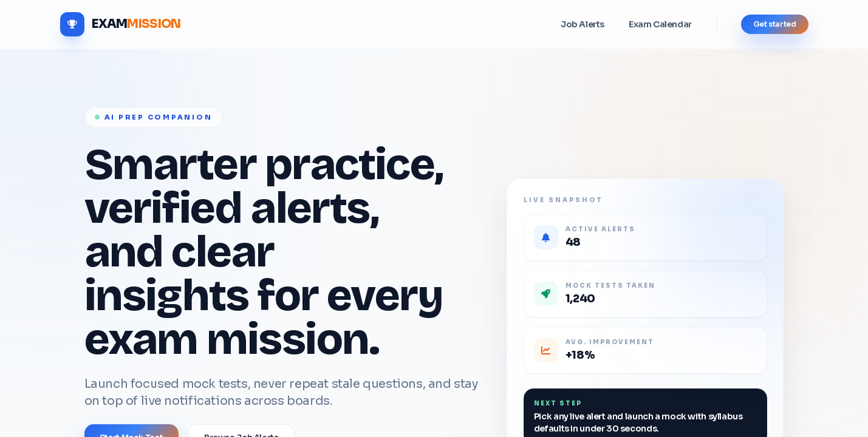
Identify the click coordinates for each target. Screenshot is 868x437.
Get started (775, 24)
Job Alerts (583, 24)
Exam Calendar (660, 24)
